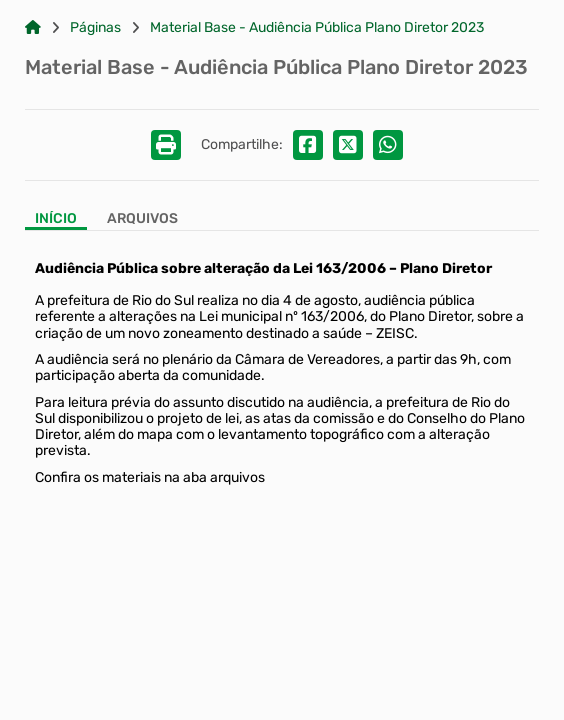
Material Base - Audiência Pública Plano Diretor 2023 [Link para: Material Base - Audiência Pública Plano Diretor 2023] (317, 28)
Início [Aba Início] (56, 219)
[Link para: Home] (33, 28)
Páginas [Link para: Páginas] (95, 28)
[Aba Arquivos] (142, 220)
